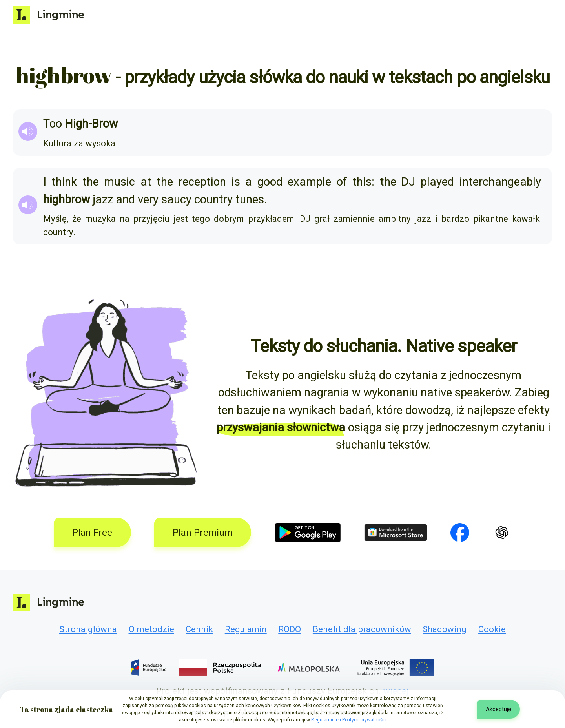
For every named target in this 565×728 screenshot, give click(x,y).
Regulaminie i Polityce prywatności (349, 720)
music (119, 182)
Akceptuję (498, 709)
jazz (103, 199)
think (64, 182)
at (146, 182)
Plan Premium (203, 533)
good (270, 182)
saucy (176, 199)
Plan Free (92, 533)
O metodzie (151, 629)
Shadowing (445, 629)
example (309, 182)
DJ (408, 182)
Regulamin (246, 629)
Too (53, 124)
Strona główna (88, 629)
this (362, 182)
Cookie (492, 629)
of (342, 182)
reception (202, 182)
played (437, 182)
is (236, 182)
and (125, 199)
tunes (250, 199)
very (148, 199)
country (213, 199)
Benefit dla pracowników (362, 629)
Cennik (199, 629)
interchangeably (500, 182)
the (91, 182)
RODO (290, 629)
